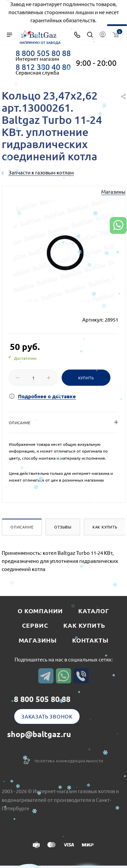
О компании (40, 611)
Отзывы (63, 527)
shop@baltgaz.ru (39, 734)
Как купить (105, 527)
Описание (22, 527)
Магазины (113, 192)
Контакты (90, 640)
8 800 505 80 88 (43, 53)
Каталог (94, 611)
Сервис (35, 625)
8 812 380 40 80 (43, 67)
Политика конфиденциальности (69, 761)
